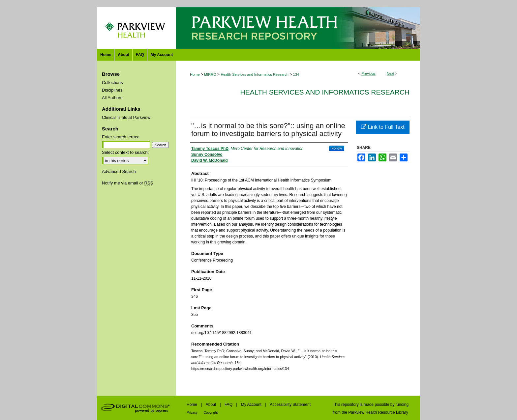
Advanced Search (119, 171)
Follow (337, 148)
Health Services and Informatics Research (254, 74)
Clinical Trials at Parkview (126, 117)
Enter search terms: (121, 137)
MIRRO (210, 74)
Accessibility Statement (290, 405)
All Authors (112, 98)
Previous (368, 73)
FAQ (229, 405)
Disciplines (112, 90)
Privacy (193, 413)
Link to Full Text (383, 127)
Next (391, 73)
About (212, 405)
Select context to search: (125, 152)
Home (195, 74)
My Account (252, 405)
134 (296, 74)
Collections (112, 83)
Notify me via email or (127, 183)
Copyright (211, 413)
